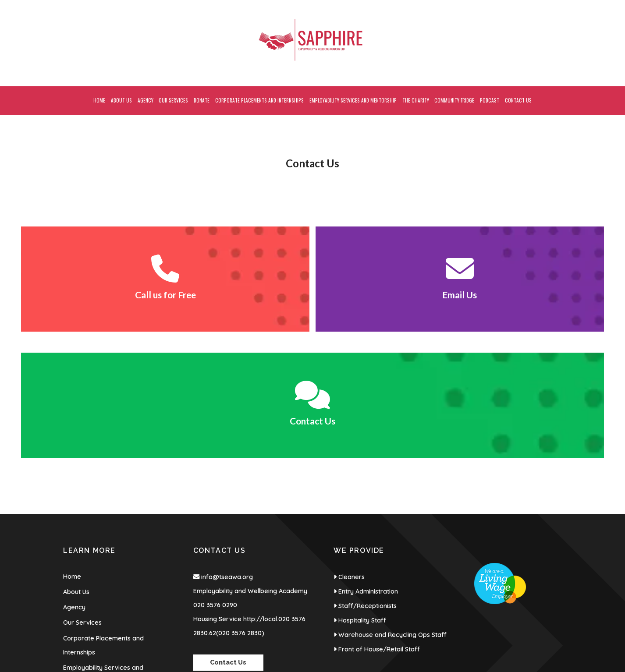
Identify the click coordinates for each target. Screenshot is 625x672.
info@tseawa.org (227, 451)
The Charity (80, 571)
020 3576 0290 (215, 479)
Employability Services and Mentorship (103, 548)
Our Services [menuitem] (173, 100)
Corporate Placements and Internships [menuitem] (259, 100)
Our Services (82, 496)
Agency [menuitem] (146, 100)
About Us (76, 466)
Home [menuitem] (99, 100)
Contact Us (79, 601)
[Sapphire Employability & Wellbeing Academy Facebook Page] (576, 4)
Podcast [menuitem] (490, 100)
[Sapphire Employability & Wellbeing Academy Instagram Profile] (595, 4)
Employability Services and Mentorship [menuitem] (353, 100)
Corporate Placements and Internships (103, 519)
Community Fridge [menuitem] (454, 100)
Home (72, 450)
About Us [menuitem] (121, 100)
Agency (74, 481)
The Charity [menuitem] (416, 100)
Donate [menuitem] (202, 100)
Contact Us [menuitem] (518, 100)
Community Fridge (90, 586)
